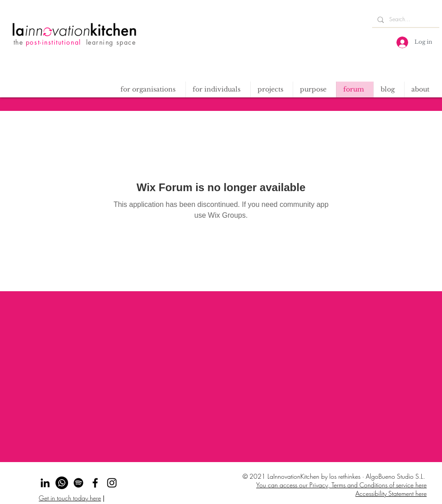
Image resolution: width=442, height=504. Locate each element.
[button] (272, 89)
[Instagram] (112, 483)
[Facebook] (95, 483)
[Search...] (405, 20)
